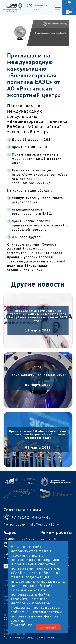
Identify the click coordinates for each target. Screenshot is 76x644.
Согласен (48, 627)
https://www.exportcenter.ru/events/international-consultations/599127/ (40, 179)
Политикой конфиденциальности (29, 637)
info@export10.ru (44, 524)
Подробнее (22, 625)
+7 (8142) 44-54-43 (27, 517)
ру (67, 8)
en (72, 8)
